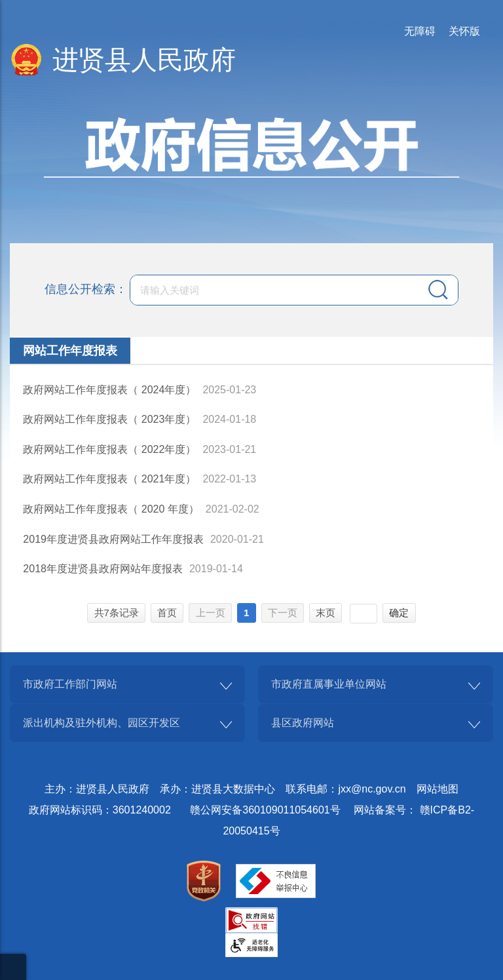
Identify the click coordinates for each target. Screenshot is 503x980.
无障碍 (420, 31)
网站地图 (438, 789)
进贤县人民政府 (144, 60)
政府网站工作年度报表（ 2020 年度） (111, 509)
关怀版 (464, 31)
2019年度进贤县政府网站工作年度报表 (113, 539)
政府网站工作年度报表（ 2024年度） (109, 390)
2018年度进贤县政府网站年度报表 (103, 569)
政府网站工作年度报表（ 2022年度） (109, 449)
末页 (326, 613)
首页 (167, 613)
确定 (399, 613)
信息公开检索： (86, 288)
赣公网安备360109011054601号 (265, 810)
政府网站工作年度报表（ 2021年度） (109, 479)
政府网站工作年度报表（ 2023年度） (109, 419)
